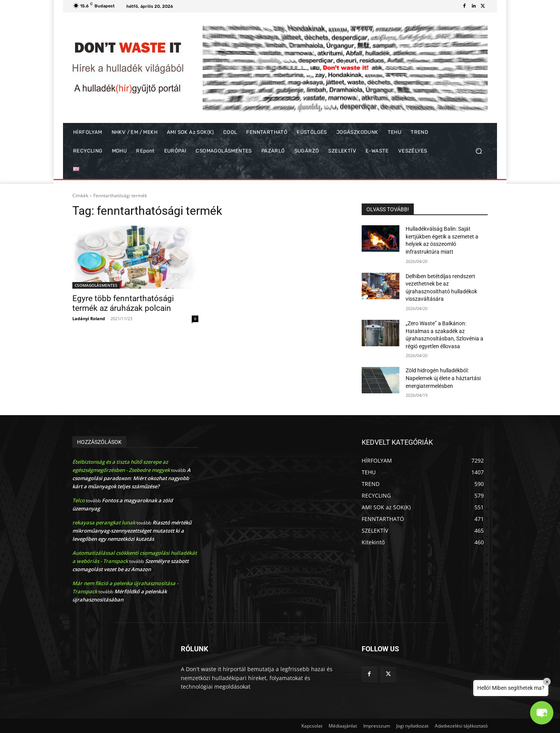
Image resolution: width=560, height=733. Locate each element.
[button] (479, 151)
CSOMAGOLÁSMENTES (96, 285)
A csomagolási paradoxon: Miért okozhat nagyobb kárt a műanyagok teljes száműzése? (131, 478)
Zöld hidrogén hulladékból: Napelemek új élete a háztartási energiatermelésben (443, 378)
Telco (79, 500)
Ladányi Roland (89, 318)
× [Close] (547, 682)
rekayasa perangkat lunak (104, 523)
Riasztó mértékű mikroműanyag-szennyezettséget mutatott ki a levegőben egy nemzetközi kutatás (132, 531)
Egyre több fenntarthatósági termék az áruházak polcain (123, 303)
